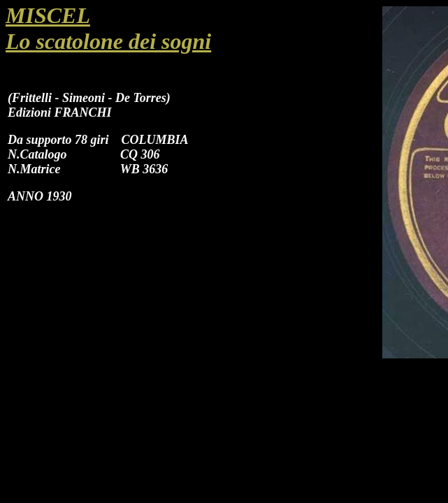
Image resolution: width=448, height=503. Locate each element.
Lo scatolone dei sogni (108, 41)
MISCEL (48, 15)
